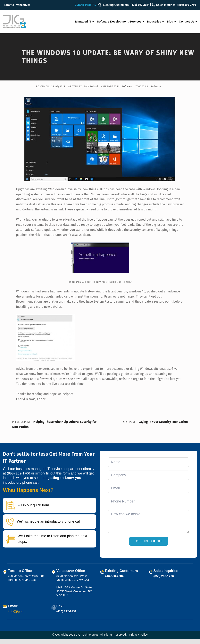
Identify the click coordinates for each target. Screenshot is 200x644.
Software (127, 86)
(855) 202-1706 (19, 478)
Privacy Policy (138, 639)
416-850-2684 (114, 581)
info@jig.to (15, 616)
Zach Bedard (91, 86)
